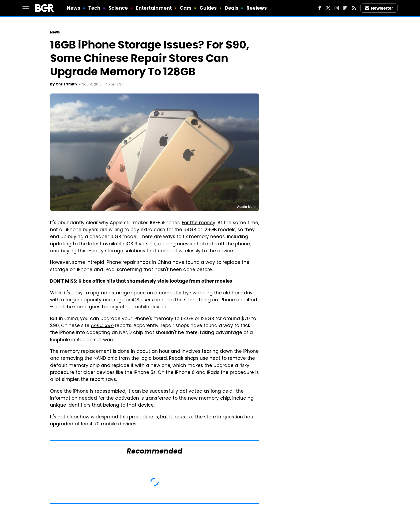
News (74, 8)
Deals (232, 8)
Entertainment (154, 8)
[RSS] (354, 8)
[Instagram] (337, 8)
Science (118, 8)
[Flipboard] (345, 8)
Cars (186, 8)
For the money (199, 223)
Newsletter (379, 8)
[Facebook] (320, 8)
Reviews (257, 8)
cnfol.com (102, 326)
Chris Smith (66, 84)
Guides (208, 8)
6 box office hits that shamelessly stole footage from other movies (155, 281)
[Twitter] (328, 8)
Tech (94, 8)
